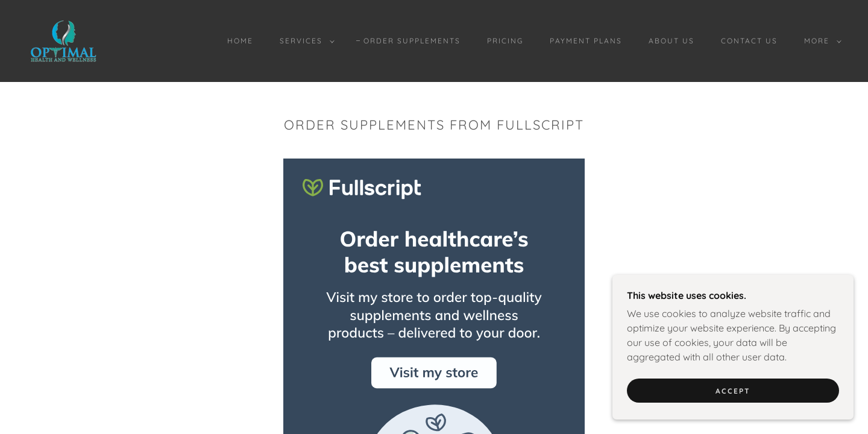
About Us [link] (671, 41)
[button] (305, 41)
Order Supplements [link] (412, 41)
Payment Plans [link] (586, 41)
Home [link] (240, 41)
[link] (63, 40)
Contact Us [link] (749, 41)
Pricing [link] (505, 41)
